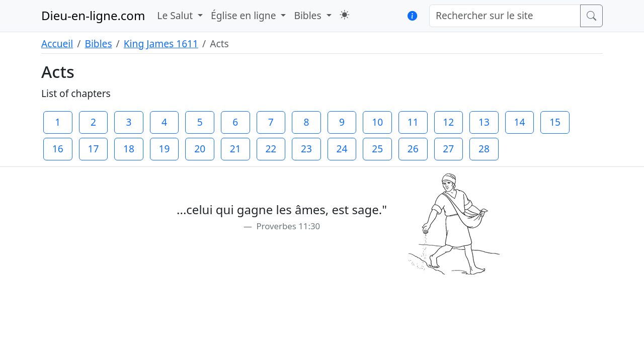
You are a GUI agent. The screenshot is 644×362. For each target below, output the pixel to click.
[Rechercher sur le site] (505, 16)
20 (200, 149)
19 (165, 149)
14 (520, 122)
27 (448, 149)
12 (448, 122)
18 (129, 149)
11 (413, 122)
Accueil (57, 43)
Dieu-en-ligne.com (93, 15)
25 (377, 149)
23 (306, 149)
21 (235, 149)
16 (58, 149)
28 (484, 149)
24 (342, 149)
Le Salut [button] (176, 15)
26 (413, 149)
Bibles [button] (309, 15)
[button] (344, 15)
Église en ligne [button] (245, 15)
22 (271, 149)
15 (555, 122)
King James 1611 (161, 43)
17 (93, 149)
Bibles (98, 43)
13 (484, 122)
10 (377, 122)
